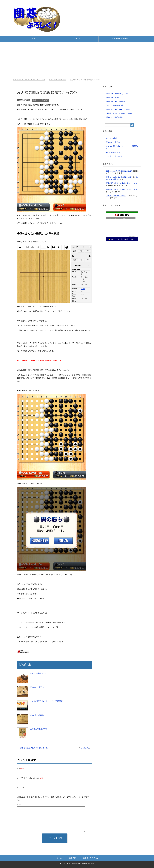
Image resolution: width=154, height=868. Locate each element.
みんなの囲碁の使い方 (115, 105)
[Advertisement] (77, 60)
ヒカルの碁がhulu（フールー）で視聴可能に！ (48, 701)
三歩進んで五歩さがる (39, 729)
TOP (29, 80)
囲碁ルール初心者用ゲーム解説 (118, 109)
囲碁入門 (77, 39)
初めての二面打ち (37, 687)
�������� (133, 236)
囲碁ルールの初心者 (120, 39)
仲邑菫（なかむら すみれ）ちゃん (119, 113)
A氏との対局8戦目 (37, 715)
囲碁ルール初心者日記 (40, 100)
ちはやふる (84, 748)
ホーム (34, 39)
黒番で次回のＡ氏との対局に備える (34, 748)
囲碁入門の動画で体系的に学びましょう (122, 183)
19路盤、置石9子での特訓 (116, 196)
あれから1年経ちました (39, 673)
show (83, 289)
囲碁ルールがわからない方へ (118, 94)
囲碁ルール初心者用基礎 (116, 101)
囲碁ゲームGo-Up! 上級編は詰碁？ (119, 171)
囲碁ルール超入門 (113, 98)
